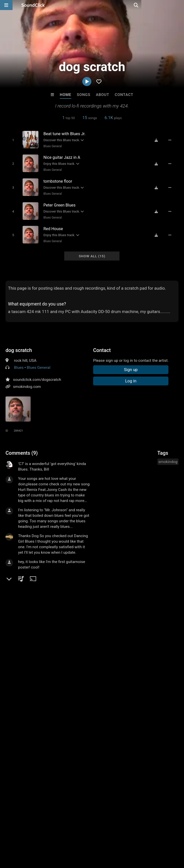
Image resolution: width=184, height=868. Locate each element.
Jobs (69, 838)
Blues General (51, 146)
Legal (135, 838)
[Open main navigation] (6, 5)
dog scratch (19, 346)
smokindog (168, 457)
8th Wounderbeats (113, 761)
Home (66, 95)
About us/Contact (45, 838)
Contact (124, 95)
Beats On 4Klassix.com (32, 761)
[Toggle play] (11, 140)
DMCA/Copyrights (93, 838)
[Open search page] (179, 5)
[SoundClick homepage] (33, 5)
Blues (19, 363)
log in (44, 578)
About (103, 95)
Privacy (120, 838)
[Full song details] (172, 140)
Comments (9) (22, 448)
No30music (71, 761)
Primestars (154, 761)
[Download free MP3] (158, 140)
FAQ (21, 838)
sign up (25, 578)
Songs (84, 95)
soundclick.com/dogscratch (37, 375)
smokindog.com (27, 382)
